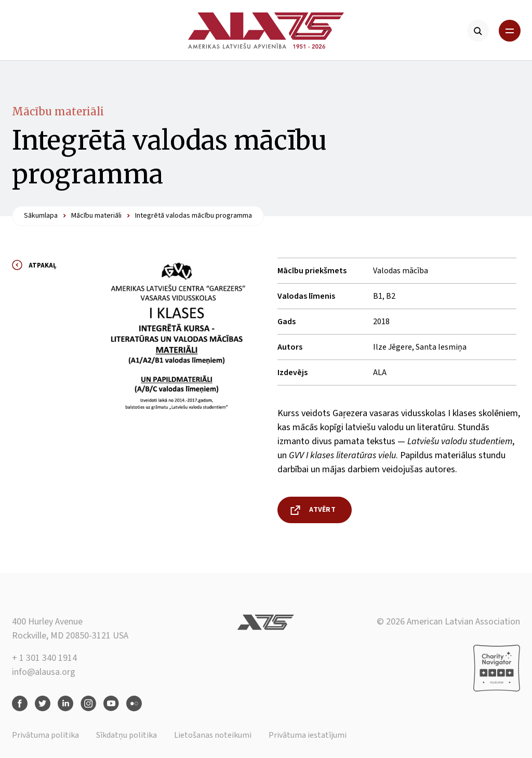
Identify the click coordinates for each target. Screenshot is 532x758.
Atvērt (322, 510)
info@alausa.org (44, 672)
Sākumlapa (41, 216)
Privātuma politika (45, 735)
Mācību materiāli (58, 111)
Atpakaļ (43, 265)
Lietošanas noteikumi (213, 735)
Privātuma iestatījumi (308, 735)
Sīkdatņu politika (127, 735)
